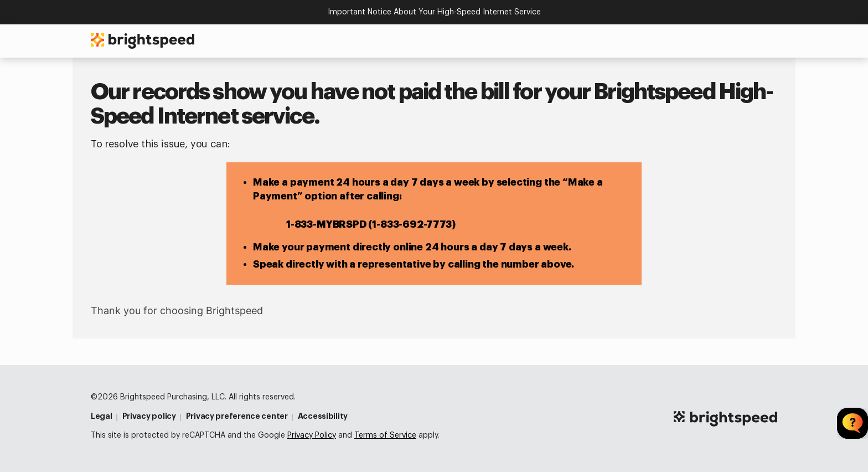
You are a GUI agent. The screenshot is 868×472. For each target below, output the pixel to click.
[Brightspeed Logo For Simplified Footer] (725, 419)
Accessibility (323, 416)
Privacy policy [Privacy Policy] (149, 416)
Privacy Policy (312, 435)
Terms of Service (385, 435)
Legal (102, 416)
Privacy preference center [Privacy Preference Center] (237, 416)
